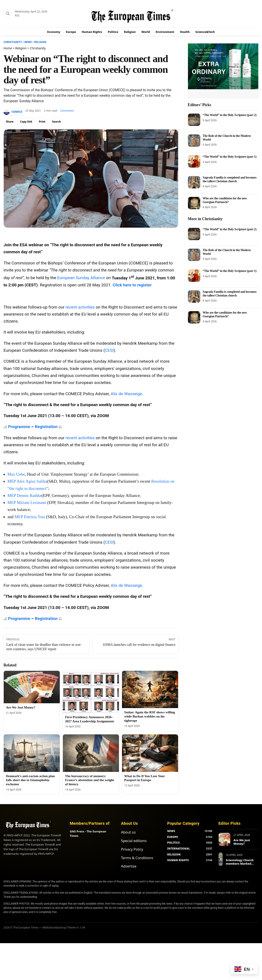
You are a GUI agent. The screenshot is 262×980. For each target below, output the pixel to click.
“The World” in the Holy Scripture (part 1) (230, 157)
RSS (17, 15)
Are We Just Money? (21, 707)
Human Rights (92, 32)
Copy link (26, 122)
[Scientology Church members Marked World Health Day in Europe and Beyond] (221, 859)
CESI (109, 350)
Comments (67, 111)
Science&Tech (205, 32)
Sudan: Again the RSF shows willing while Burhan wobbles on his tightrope (150, 716)
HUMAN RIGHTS (178, 860)
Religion (130, 32)
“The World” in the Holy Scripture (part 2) (230, 115)
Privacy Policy (132, 849)
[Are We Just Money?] (32, 687)
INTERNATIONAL (179, 849)
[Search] (8, 14)
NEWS (171, 831)
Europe (71, 32)
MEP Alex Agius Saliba (27, 481)
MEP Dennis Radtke (25, 495)
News (28, 42)
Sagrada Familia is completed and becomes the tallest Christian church (230, 179)
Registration (46, 427)
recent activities (80, 307)
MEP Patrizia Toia (30, 517)
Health (185, 32)
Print (42, 122)
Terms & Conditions (137, 858)
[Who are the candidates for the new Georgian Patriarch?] (194, 203)
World (146, 32)
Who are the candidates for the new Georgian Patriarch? (225, 200)
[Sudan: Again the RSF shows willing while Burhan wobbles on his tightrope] (150, 690)
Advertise (129, 866)
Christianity (13, 42)
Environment (165, 32)
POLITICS (173, 843)
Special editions (134, 841)
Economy (54, 32)
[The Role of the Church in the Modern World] (194, 141)
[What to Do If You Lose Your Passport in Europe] (150, 753)
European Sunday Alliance (81, 278)
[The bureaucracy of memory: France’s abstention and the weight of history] (91, 753)
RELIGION (174, 854)
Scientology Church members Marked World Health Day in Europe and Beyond (240, 865)
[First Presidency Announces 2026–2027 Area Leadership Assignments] (91, 692)
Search (56, 122)
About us (128, 832)
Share (10, 122)
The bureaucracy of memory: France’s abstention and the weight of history (90, 780)
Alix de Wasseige (126, 394)
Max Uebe (16, 474)
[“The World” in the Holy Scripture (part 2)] (194, 120)
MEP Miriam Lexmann (27, 502)
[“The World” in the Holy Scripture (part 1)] (194, 161)
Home (8, 48)
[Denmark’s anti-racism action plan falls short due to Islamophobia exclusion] (32, 753)
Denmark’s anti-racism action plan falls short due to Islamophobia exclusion (30, 780)
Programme (19, 427)
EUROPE (173, 837)
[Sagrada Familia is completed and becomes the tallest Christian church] (194, 182)
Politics (113, 32)
